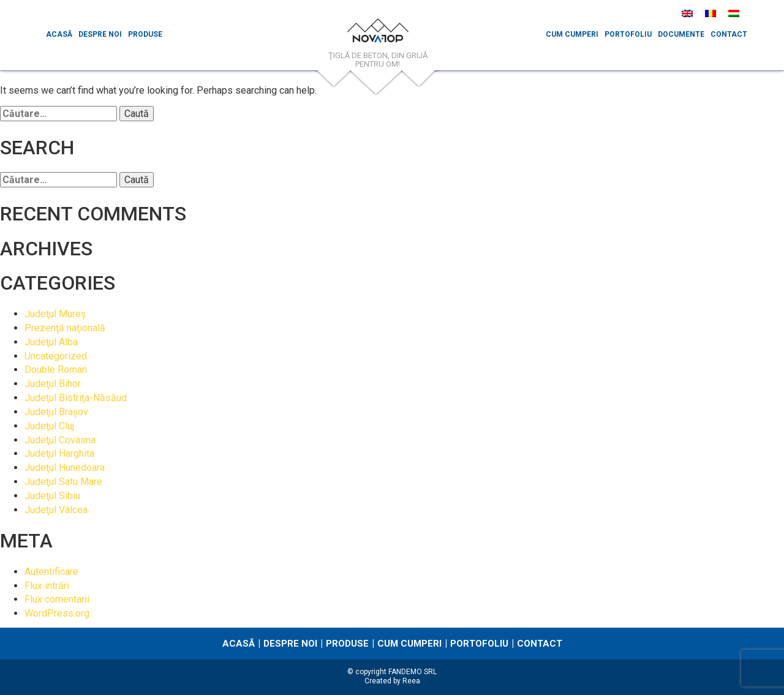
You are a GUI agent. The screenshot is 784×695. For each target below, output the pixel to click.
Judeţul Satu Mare (63, 482)
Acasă (59, 34)
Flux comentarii (57, 599)
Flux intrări (47, 586)
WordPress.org (57, 613)
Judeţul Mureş (55, 314)
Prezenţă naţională (65, 328)
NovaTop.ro (378, 34)
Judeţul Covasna (60, 440)
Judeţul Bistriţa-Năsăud (76, 398)
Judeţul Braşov (56, 412)
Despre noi (100, 34)
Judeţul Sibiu (52, 496)
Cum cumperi (572, 34)
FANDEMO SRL (413, 672)
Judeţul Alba (51, 342)
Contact (729, 34)
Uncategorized (56, 356)
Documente (681, 34)
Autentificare (51, 572)
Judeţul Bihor (53, 384)
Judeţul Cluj (49, 426)
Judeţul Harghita (59, 453)
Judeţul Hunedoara (65, 468)
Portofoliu (628, 34)
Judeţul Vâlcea (56, 510)
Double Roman (56, 370)
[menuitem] (687, 13)
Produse (145, 34)
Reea (411, 681)
